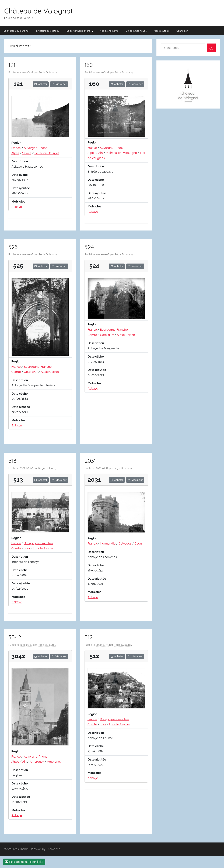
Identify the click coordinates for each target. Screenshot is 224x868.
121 (12, 65)
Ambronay (37, 762)
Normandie (108, 543)
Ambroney (54, 762)
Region (16, 143)
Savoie (27, 153)
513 (12, 461)
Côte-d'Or (31, 372)
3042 (15, 637)
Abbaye (17, 207)
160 (89, 65)
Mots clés (18, 201)
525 (13, 247)
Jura (27, 548)
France (16, 148)
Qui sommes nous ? (136, 31)
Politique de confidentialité (24, 862)
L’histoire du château (48, 31)
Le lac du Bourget (47, 153)
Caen (138, 543)
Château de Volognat (39, 11)
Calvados (125, 543)
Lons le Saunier (43, 548)
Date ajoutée (21, 188)
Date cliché (20, 175)
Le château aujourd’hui (16, 31)
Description (20, 161)
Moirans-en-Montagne (121, 153)
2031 (90, 461)
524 (89, 247)
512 (89, 637)
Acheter (41, 84)
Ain (101, 153)
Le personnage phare (80, 31)
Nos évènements (109, 31)
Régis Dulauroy (48, 73)
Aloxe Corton (50, 372)
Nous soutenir (162, 31)
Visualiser (59, 84)
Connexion (182, 31)
